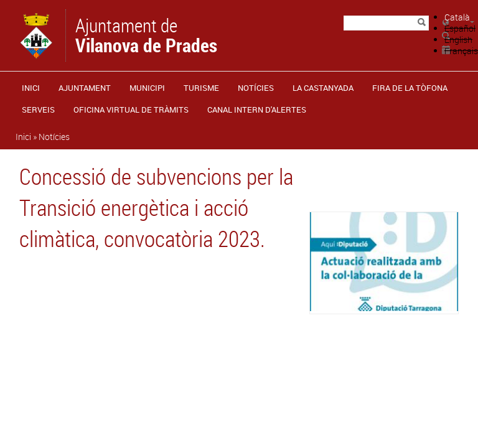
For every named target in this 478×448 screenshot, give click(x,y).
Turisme (201, 88)
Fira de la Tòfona (410, 88)
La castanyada (323, 88)
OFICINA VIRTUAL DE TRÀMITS (131, 110)
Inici (31, 88)
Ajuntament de (146, 34)
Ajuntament (85, 88)
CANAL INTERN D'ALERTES (257, 110)
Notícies (256, 88)
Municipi (147, 88)
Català (457, 17)
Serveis (38, 110)
